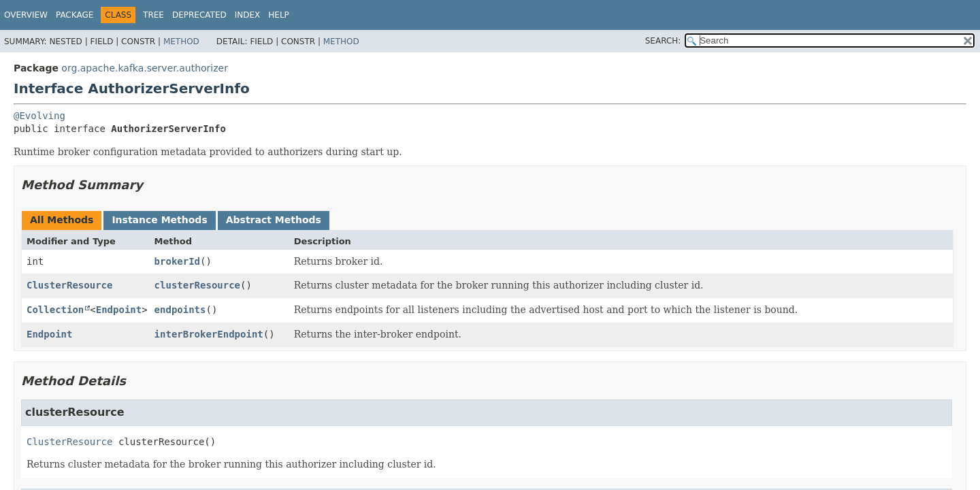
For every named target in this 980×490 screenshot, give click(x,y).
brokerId (177, 261)
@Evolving (39, 116)
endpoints (180, 310)
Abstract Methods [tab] (274, 220)
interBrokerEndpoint (209, 334)
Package (75, 15)
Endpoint (119, 310)
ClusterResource (69, 285)
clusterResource (197, 285)
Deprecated (199, 15)
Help (279, 15)
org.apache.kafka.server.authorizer (145, 68)
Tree (153, 15)
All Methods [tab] (62, 220)
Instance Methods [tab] (159, 220)
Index (248, 15)
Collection (55, 310)
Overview (26, 15)
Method (181, 42)
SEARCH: (663, 41)
